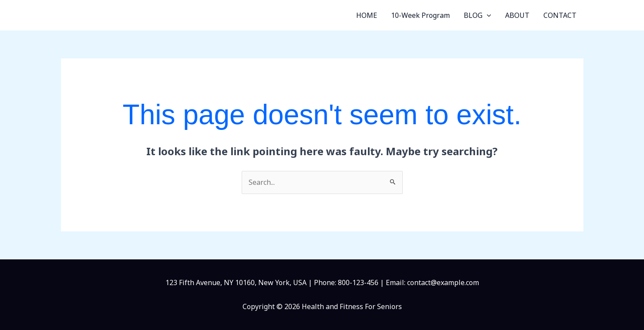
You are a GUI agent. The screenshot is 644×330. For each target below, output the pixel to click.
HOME (367, 15)
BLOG (477, 15)
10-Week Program (420, 15)
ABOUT (517, 15)
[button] (487, 15)
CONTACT (560, 15)
